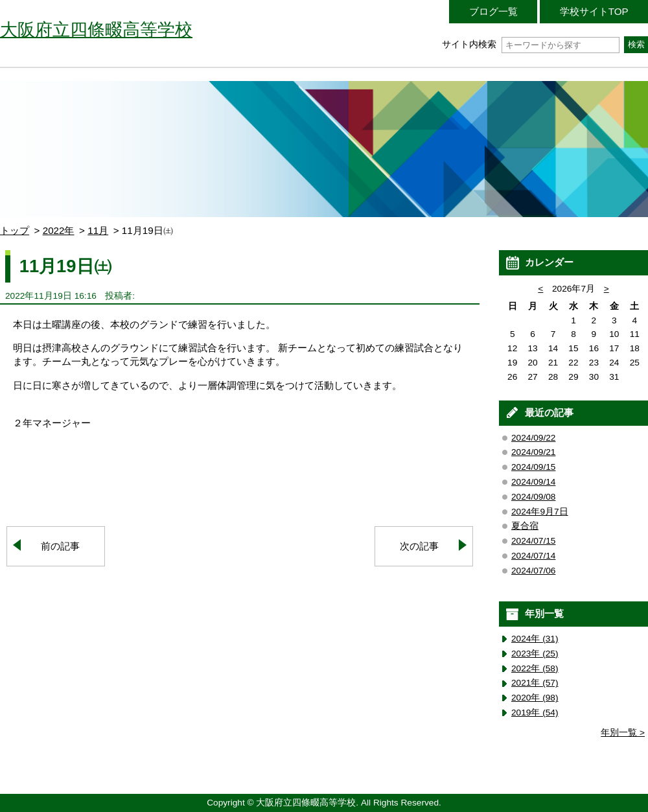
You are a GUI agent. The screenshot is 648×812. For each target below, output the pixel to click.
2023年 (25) (535, 654)
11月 (98, 230)
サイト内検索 (530, 44)
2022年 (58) (535, 668)
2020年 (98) (535, 698)
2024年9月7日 (540, 512)
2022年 (59, 230)
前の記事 (60, 546)
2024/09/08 (533, 497)
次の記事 (419, 546)
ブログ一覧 (493, 11)
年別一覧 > (623, 733)
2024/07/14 (533, 556)
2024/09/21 (533, 452)
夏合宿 (525, 526)
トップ (15, 230)
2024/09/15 (533, 467)
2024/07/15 (533, 541)
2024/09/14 (533, 482)
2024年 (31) (535, 639)
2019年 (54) (535, 713)
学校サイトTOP (594, 11)
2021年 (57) (535, 683)
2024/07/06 (533, 571)
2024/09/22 (533, 438)
